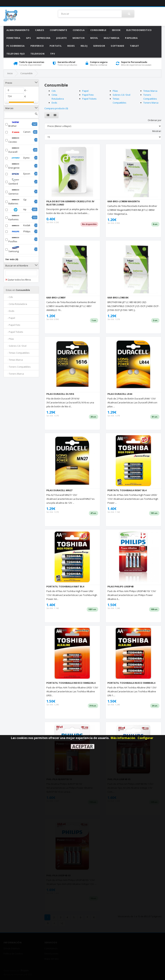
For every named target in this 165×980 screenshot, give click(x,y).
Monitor (79, 38)
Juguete (62, 38)
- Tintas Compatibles (18, 353)
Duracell (16, 150)
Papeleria (131, 38)
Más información (123, 738)
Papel (85, 91)
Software (117, 46)
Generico (16, 192)
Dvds (54, 103)
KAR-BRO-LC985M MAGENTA (124, 201)
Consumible (98, 30)
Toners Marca (151, 103)
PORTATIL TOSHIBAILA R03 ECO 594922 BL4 (71, 683)
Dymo (19, 158)
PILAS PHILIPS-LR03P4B (121, 586)
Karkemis (16, 217)
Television (37, 54)
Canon (19, 132)
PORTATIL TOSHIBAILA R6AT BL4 (65, 586)
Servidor (99, 46)
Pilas (115, 91)
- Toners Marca (15, 374)
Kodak (19, 226)
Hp (17, 210)
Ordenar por (155, 120)
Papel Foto (88, 95)
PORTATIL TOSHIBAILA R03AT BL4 (127, 490)
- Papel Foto (13, 325)
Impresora (44, 38)
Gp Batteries (17, 202)
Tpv (52, 54)
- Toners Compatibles (18, 367)
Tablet (135, 46)
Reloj (84, 46)
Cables (40, 30)
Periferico (37, 46)
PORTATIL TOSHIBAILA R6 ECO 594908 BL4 (131, 683)
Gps (28, 38)
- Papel (10, 318)
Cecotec (16, 140)
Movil (94, 38)
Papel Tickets (89, 99)
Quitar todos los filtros (18, 280)
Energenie (16, 166)
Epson (19, 174)
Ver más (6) (12, 259)
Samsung (16, 249)
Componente (58, 30)
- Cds (9, 297)
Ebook (116, 30)
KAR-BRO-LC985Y (56, 298)
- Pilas (10, 339)
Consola (79, 30)
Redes (71, 46)
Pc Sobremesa (16, 46)
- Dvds (10, 311)
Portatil (56, 46)
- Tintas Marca (14, 360)
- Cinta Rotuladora (16, 304)
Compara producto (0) (56, 108)
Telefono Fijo (16, 54)
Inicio (10, 73)
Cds (54, 91)
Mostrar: (157, 131)
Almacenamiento (18, 30)
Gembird (16, 182)
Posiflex (16, 239)
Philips (19, 232)
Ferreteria (13, 38)
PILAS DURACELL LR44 (120, 394)
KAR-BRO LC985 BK (118, 298)
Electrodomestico (139, 30)
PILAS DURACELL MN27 (59, 490)
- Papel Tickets (15, 332)
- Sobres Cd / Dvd (16, 346)
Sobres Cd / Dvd (121, 95)
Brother (16, 124)
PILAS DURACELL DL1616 (60, 394)
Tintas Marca (150, 91)
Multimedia (112, 38)
